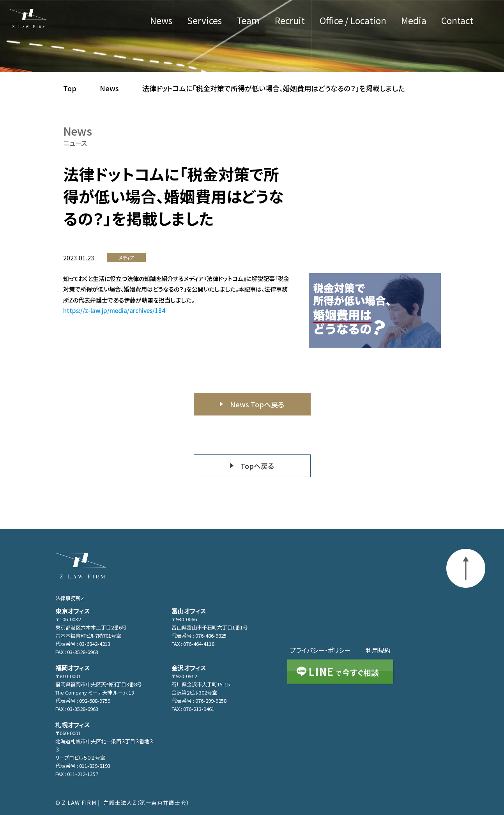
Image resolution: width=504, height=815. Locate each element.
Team (248, 22)
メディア (126, 257)
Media (414, 22)
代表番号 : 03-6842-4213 (83, 644)
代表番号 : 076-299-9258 (199, 701)
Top (70, 88)
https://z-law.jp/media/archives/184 (114, 310)
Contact (457, 22)
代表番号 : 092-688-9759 (83, 701)
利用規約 (378, 650)
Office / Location (353, 22)
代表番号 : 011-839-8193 (83, 766)
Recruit (290, 22)
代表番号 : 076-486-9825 (199, 636)
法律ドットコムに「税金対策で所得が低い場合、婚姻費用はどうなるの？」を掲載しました (273, 88)
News (161, 22)
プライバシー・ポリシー (320, 650)
